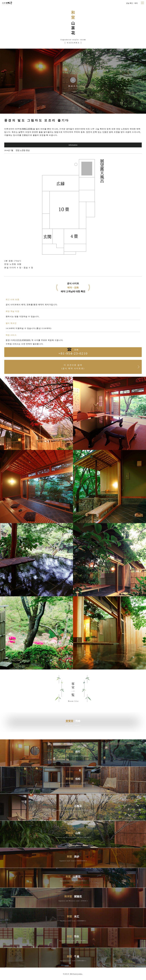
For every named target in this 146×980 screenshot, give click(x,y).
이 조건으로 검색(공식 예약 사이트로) (73, 367)
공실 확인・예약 (132, 3)
